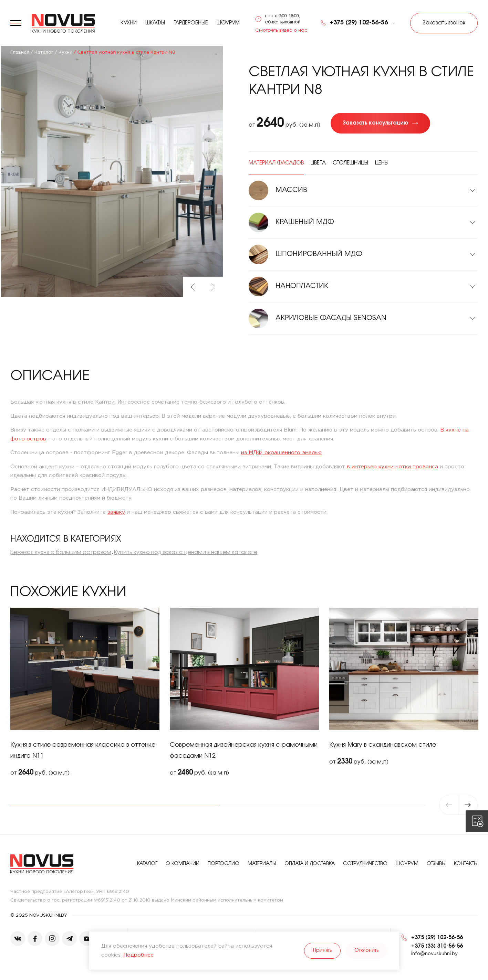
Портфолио (224, 864)
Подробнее (138, 955)
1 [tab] (114, 805)
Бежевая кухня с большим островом (61, 552)
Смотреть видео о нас (281, 30)
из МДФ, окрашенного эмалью (281, 453)
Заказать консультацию (376, 123)
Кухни (129, 23)
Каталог (147, 864)
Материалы (262, 864)
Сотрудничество (365, 864)
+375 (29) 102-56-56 (354, 23)
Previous (193, 287)
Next (213, 287)
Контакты (466, 864)
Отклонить (366, 951)
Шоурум (228, 23)
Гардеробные (191, 23)
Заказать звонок (444, 23)
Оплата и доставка (310, 864)
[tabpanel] (85, 693)
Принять (322, 951)
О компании (183, 864)
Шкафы (155, 23)
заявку (116, 512)
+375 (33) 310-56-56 (437, 946)
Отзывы (436, 864)
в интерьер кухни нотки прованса (392, 467)
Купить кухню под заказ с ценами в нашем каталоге (186, 552)
